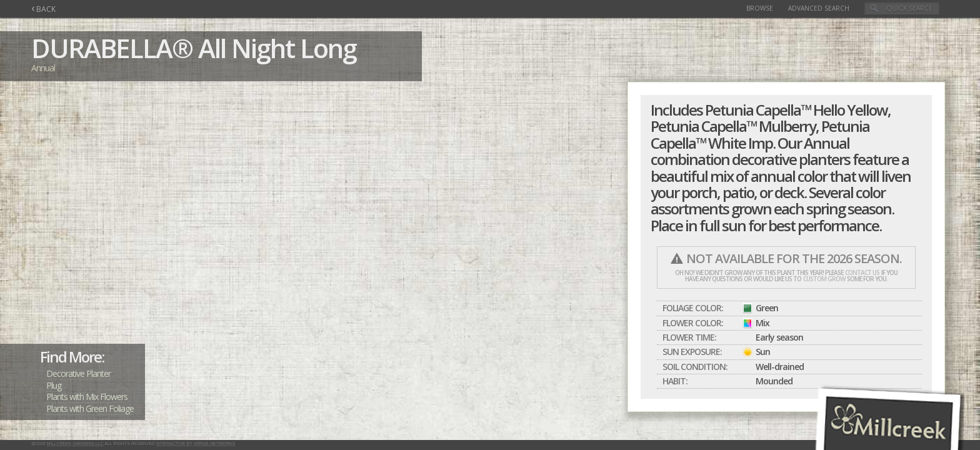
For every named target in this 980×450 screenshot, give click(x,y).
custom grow (824, 279)
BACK (43, 9)
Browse (760, 8)
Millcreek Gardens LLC (75, 443)
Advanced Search (819, 8)
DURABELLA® (112, 48)
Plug (54, 385)
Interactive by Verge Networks (196, 443)
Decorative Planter (78, 373)
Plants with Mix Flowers (87, 397)
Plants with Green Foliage (90, 408)
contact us (862, 272)
